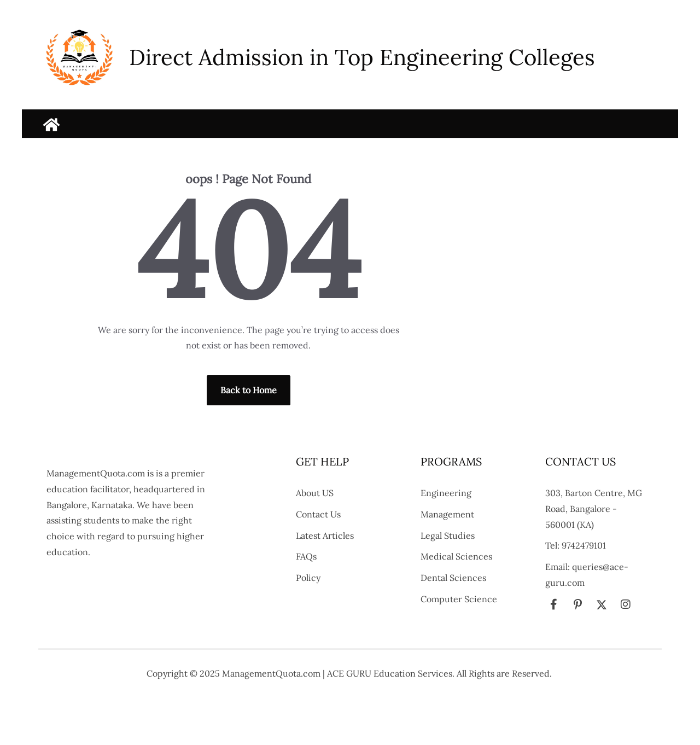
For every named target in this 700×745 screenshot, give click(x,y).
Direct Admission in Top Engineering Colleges (362, 57)
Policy (308, 578)
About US (315, 493)
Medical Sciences (456, 556)
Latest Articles (325, 536)
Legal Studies (448, 536)
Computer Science (459, 599)
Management (447, 514)
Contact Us (318, 514)
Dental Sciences (453, 578)
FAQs (306, 556)
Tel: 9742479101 (576, 545)
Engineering (446, 493)
